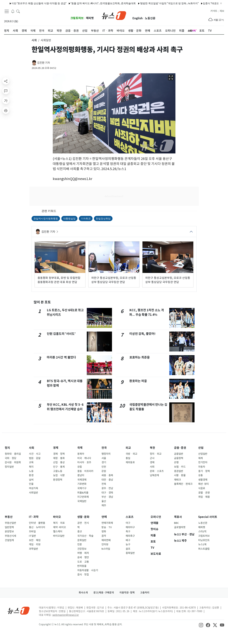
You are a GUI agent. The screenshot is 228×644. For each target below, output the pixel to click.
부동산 (9, 517)
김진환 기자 (44, 63)
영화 (104, 532)
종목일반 (130, 553)
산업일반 (203, 454)
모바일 (32, 532)
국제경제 (82, 480)
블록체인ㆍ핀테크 (183, 484)
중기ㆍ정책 (204, 471)
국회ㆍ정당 (11, 458)
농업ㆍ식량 (59, 475)
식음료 (202, 488)
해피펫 (90, 18)
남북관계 (154, 475)
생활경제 (203, 480)
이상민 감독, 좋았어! (142, 334)
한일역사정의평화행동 (46, 219)
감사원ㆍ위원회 (13, 462)
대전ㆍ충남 (107, 480)
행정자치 (106, 454)
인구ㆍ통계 (59, 467)
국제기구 (82, 488)
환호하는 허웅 (138, 381)
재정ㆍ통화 (59, 458)
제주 (104, 505)
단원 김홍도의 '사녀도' (61, 334)
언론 (80, 544)
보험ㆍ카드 (180, 467)
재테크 (177, 480)
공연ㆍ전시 (83, 523)
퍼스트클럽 (204, 549)
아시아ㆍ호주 (84, 462)
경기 (104, 462)
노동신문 (150, 18)
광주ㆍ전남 (107, 488)
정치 (7, 448)
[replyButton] (6, 91)
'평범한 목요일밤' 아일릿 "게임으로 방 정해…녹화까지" (126, 3)
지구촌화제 (83, 497)
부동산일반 (10, 523)
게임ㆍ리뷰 (35, 544)
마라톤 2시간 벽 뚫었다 (61, 357)
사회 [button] (34, 40)
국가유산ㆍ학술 (85, 536)
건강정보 (82, 549)
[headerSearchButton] (18, 11)
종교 (80, 532)
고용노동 (58, 471)
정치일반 (9, 467)
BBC (176, 523)
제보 (222, 11)
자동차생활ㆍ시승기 (88, 570)
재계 (200, 458)
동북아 (81, 454)
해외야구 (130, 527)
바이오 (57, 517)
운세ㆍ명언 (83, 557)
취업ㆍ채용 (204, 497)
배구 (128, 540)
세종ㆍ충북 (107, 475)
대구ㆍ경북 (107, 493)
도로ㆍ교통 (83, 562)
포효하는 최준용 (139, 357)
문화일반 (82, 540)
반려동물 (82, 566)
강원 (104, 471)
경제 (56, 448)
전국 (104, 448)
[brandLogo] (114, 15)
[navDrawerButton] (7, 11)
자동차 (202, 467)
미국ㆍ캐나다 (84, 458)
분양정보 (9, 532)
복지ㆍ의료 (59, 523)
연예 (104, 517)
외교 (128, 448)
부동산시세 (10, 536)
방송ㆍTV (107, 527)
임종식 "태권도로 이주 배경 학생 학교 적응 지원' (186, 3)
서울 (104, 458)
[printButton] (6, 110)
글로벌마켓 (180, 527)
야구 (128, 523)
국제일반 (82, 501)
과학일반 (33, 549)
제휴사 (178, 517)
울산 (104, 501)
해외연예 (106, 540)
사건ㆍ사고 (35, 454)
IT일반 (32, 536)
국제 (80, 448)
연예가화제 (107, 523)
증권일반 (179, 471)
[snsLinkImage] (201, 625)
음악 (104, 536)
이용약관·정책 (127, 593)
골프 (128, 549)
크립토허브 (77, 18)
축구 (128, 532)
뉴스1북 (202, 544)
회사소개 (83, 593)
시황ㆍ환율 (180, 475)
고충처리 (145, 593)
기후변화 (82, 484)
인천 (104, 467)
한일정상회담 (103, 219)
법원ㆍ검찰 (35, 458)
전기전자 (203, 462)
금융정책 (179, 458)
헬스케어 (58, 532)
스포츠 (130, 517)
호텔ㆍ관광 (204, 493)
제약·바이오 (59, 527)
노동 (31, 471)
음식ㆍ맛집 (83, 575)
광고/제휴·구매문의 (104, 593)
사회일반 (33, 493)
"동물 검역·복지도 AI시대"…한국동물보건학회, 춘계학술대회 (60, 3)
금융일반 (179, 454)
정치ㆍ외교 (156, 454)
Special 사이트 (208, 517)
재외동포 (130, 462)
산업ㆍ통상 (59, 462)
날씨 (31, 480)
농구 (128, 544)
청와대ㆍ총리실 (13, 454)
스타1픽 (202, 532)
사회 (32, 448)
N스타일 (106, 549)
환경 (31, 475)
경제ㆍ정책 (59, 454)
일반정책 (9, 527)
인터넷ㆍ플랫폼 (37, 523)
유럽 (80, 467)
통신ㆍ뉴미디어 (37, 527)
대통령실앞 (69, 219)
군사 (152, 458)
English (138, 18)
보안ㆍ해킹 (35, 540)
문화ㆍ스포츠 (157, 471)
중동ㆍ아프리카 (85, 471)
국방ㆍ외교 (131, 454)
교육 (31, 462)
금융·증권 (180, 448)
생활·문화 (83, 517)
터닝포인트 (204, 540)
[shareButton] (6, 81)
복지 (31, 467)
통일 (128, 458)
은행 (176, 462)
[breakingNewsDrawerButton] (13, 11)
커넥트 (214, 11)
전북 (104, 484)
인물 (31, 484)
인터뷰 (105, 544)
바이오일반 (59, 536)
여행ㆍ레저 (83, 553)
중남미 (81, 475)
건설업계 (9, 540)
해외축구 (130, 536)
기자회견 (86, 219)
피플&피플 (83, 493)
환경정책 (58, 480)
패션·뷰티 (203, 484)
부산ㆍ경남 (107, 497)
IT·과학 (34, 517)
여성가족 (33, 488)
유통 (200, 475)
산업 (201, 448)
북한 (152, 448)
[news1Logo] (19, 610)
